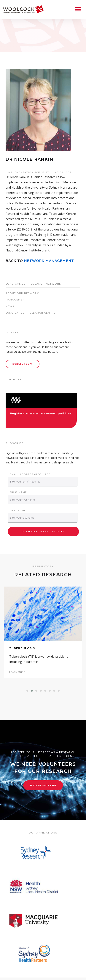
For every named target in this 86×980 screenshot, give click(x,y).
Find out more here (43, 785)
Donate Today (23, 364)
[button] (27, 691)
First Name (18, 492)
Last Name (18, 510)
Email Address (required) (31, 474)
